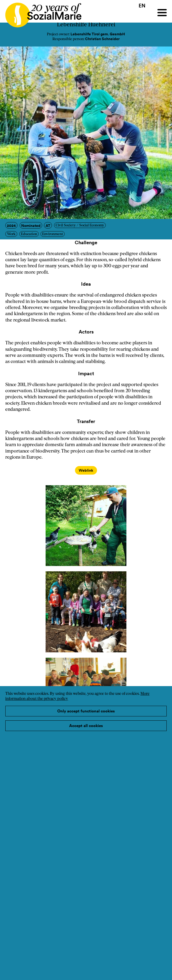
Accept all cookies (86, 726)
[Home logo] (41, 13)
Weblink (86, 470)
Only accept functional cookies (86, 711)
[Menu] (162, 13)
